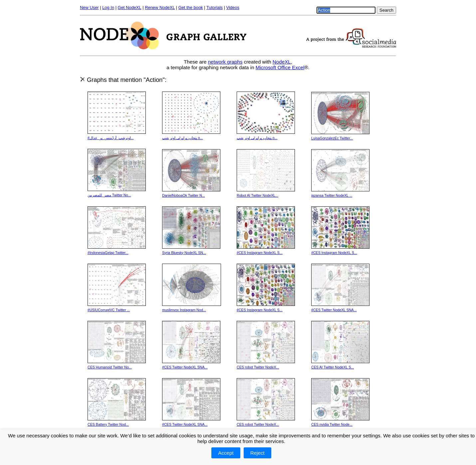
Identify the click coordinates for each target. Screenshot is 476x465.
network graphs (225, 62)
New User (89, 7)
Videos (233, 7)
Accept (226, 453)
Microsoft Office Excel (280, 67)
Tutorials (215, 7)
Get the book (191, 7)
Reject (257, 453)
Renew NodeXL (160, 7)
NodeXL (282, 62)
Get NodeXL (130, 7)
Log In (108, 7)
